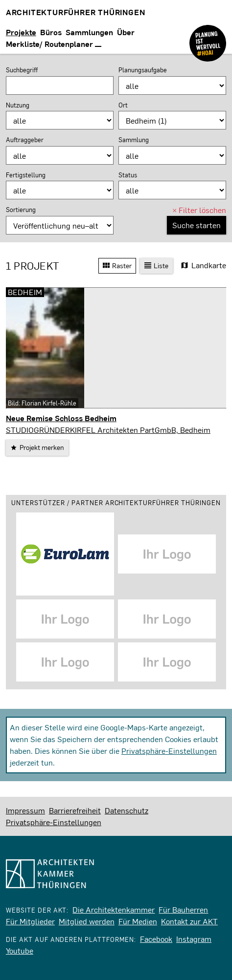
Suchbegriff (22, 70)
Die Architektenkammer (114, 909)
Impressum (25, 810)
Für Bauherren (183, 909)
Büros (51, 32)
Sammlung (134, 140)
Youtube (20, 950)
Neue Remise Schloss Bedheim (61, 418)
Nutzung (18, 105)
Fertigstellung (26, 175)
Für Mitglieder (30, 921)
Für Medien (138, 921)
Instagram (194, 939)
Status (128, 175)
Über (126, 32)
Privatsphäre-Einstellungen (169, 751)
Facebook (156, 939)
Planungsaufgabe (143, 70)
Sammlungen (89, 32)
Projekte (21, 32)
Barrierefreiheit (75, 810)
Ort (123, 105)
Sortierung (21, 210)
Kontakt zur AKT (189, 921)
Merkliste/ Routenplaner (54, 44)
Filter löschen (199, 210)
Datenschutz (127, 810)
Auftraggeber (25, 140)
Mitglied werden (87, 921)
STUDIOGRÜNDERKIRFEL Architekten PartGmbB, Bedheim (108, 430)
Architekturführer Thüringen (76, 12)
